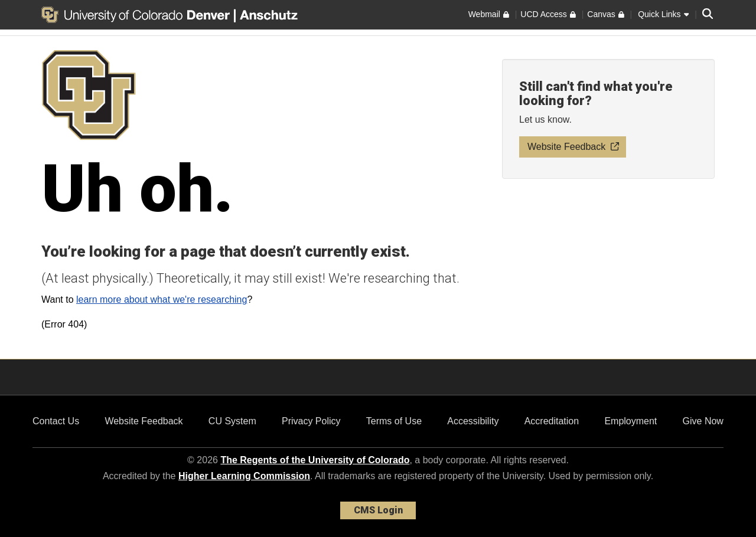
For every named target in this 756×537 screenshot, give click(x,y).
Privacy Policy (311, 421)
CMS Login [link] (378, 510)
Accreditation (552, 421)
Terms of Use (394, 421)
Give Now (703, 421)
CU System (232, 421)
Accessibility (473, 421)
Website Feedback (144, 421)
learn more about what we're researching (162, 299)
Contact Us (56, 421)
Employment (630, 421)
